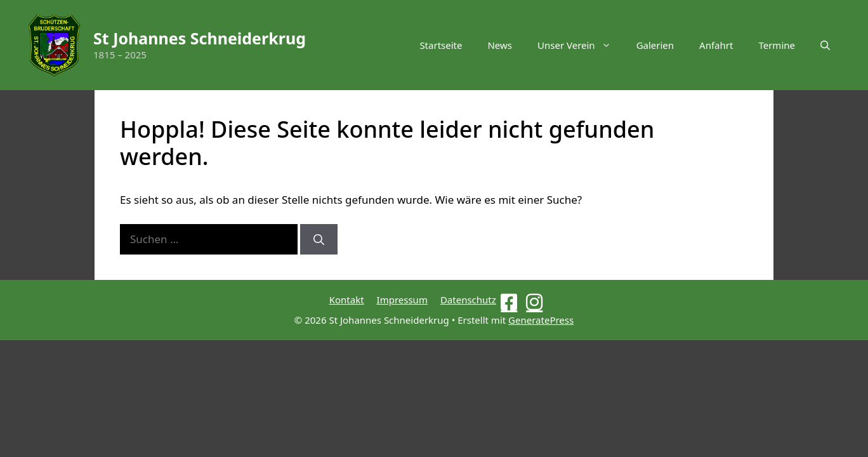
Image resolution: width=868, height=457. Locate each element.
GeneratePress (541, 320)
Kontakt (347, 300)
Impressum (402, 300)
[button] (825, 45)
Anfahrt (716, 45)
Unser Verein (581, 45)
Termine (777, 45)
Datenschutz (468, 300)
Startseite (441, 45)
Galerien (655, 45)
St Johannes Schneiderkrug (200, 38)
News (500, 45)
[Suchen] (319, 239)
